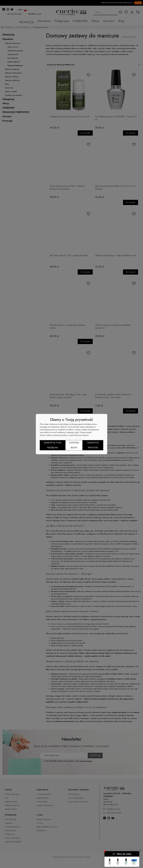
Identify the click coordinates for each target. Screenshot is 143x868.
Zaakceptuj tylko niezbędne (53, 445)
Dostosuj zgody (74, 445)
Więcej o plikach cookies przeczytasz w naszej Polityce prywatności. (64, 435)
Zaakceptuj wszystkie (93, 445)
